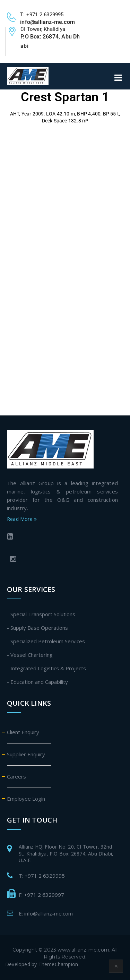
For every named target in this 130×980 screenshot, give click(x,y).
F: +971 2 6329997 (41, 895)
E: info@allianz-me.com (46, 913)
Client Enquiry (23, 732)
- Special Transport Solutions (41, 614)
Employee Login (26, 799)
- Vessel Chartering (30, 655)
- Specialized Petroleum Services (46, 641)
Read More (22, 519)
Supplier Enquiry (26, 754)
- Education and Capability (37, 682)
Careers (16, 776)
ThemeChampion (58, 964)
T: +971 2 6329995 (42, 876)
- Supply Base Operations (37, 628)
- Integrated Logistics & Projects (46, 668)
